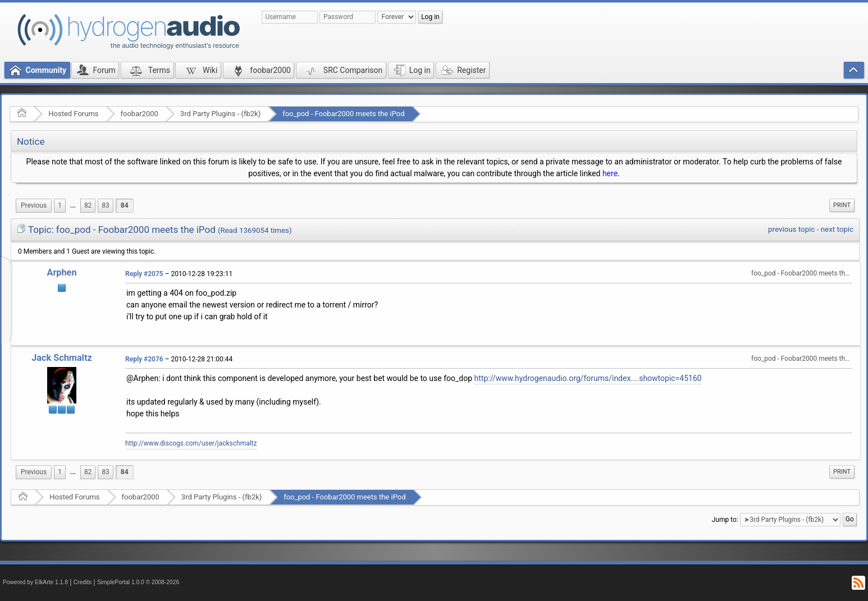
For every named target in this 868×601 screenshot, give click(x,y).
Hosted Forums (73, 114)
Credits (83, 582)
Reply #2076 (144, 359)
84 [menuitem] (125, 205)
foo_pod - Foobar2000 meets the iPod (343, 114)
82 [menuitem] (88, 205)
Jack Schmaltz (61, 358)
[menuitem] (34, 206)
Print (842, 205)
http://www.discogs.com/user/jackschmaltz (191, 443)
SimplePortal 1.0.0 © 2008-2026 (138, 582)
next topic (837, 229)
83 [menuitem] (105, 205)
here (610, 173)
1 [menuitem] (60, 205)
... (73, 205)
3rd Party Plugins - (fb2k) (220, 114)
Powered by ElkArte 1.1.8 (35, 582)
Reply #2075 (144, 274)
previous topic (791, 229)
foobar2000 (140, 114)
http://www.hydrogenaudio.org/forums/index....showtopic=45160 (588, 378)
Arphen (61, 272)
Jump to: (725, 520)
